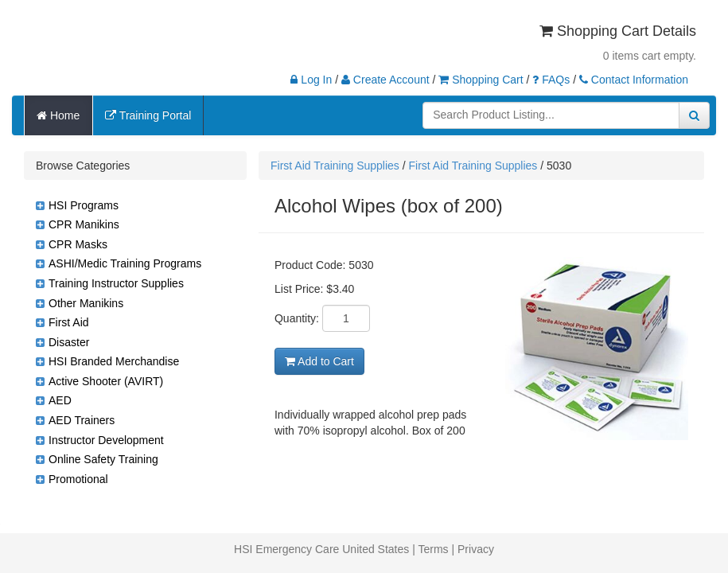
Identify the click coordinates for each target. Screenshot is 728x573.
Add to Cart (319, 361)
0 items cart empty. (650, 56)
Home (58, 115)
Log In (311, 80)
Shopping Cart (481, 80)
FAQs (551, 80)
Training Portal (148, 115)
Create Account (385, 80)
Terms (433, 549)
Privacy (476, 549)
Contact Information (634, 80)
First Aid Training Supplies (335, 166)
